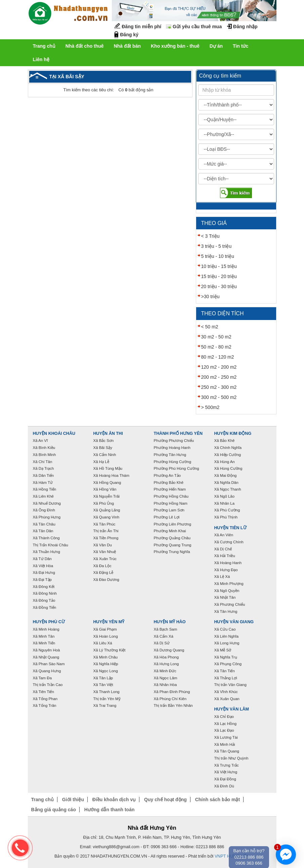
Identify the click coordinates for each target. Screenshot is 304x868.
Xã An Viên (224, 535)
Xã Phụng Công (228, 664)
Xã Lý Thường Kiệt (110, 650)
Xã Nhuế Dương (47, 503)
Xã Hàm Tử (43, 483)
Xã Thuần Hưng (47, 552)
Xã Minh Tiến (44, 643)
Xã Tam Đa (42, 678)
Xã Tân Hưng (226, 611)
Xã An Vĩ (40, 441)
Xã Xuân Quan (227, 699)
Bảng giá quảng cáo (54, 810)
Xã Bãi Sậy (103, 448)
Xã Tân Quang (227, 751)
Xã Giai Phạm (105, 629)
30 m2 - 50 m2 (216, 337)
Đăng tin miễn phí (142, 27)
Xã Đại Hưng (44, 573)
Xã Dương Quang (169, 650)
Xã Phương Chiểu (230, 604)
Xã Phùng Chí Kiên (170, 699)
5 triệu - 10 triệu (218, 256)
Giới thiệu (73, 800)
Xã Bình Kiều (44, 448)
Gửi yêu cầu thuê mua (197, 27)
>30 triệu (210, 296)
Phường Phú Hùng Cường (177, 468)
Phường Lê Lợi (167, 517)
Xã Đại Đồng (225, 779)
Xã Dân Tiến (44, 475)
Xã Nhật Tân (225, 597)
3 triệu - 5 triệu (216, 246)
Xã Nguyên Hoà (47, 650)
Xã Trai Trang (105, 705)
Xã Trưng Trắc (227, 765)
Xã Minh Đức (165, 671)
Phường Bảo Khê (169, 483)
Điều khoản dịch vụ (114, 800)
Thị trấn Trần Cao (48, 685)
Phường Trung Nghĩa (172, 552)
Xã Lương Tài (226, 737)
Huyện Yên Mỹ (109, 622)
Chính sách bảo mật (218, 800)
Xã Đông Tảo (44, 600)
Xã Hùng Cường (228, 468)
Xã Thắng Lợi (226, 678)
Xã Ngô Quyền (227, 591)
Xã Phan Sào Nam (49, 664)
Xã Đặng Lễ (103, 573)
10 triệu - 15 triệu (219, 266)
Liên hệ (41, 59)
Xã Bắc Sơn (104, 441)
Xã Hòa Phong (166, 657)
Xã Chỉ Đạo (224, 717)
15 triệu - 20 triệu (219, 276)
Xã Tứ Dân (42, 559)
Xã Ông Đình (44, 510)
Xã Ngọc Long (106, 671)
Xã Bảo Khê (225, 441)
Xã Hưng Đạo (226, 570)
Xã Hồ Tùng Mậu (108, 468)
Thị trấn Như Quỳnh (231, 758)
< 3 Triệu (210, 236)
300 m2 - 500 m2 (219, 397)
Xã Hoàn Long (106, 636)
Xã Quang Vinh (106, 517)
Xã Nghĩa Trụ (226, 657)
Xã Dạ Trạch (44, 468)
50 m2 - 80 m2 (216, 347)
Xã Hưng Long (166, 664)
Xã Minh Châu (106, 657)
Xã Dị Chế (223, 549)
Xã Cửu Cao (225, 629)
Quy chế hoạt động (165, 800)
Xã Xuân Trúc (105, 559)
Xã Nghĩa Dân (226, 483)
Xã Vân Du (103, 545)
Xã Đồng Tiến (45, 607)
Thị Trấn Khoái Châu (51, 545)
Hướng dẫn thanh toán (110, 810)
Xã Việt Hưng (226, 772)
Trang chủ (44, 46)
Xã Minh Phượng (229, 584)
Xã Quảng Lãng (107, 510)
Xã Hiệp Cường (228, 455)
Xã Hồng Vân (105, 489)
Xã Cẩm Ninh (105, 455)
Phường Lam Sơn (169, 510)
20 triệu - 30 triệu (219, 286)
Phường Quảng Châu (172, 538)
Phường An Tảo (167, 475)
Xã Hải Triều (225, 556)
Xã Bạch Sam (166, 629)
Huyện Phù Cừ (49, 622)
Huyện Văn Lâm (232, 709)
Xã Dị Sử (162, 643)
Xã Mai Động (226, 475)
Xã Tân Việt (103, 685)
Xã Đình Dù (224, 786)
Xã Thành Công (46, 538)
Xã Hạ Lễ (101, 462)
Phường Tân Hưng (170, 455)
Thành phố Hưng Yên (178, 433)
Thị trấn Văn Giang (230, 685)
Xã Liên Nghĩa (227, 636)
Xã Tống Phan (45, 699)
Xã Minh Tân (44, 636)
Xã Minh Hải (225, 744)
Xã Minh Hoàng (46, 629)
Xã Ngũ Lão (225, 496)
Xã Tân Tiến (225, 671)
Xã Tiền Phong (106, 538)
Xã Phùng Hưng (47, 517)
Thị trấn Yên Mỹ (107, 699)
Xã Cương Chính (229, 542)
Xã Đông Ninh (45, 593)
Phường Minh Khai (170, 531)
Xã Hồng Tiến (45, 489)
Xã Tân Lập (103, 678)
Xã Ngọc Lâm (166, 678)
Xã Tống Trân (45, 705)
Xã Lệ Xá (222, 577)
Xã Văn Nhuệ (105, 552)
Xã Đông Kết (44, 587)
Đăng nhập (245, 27)
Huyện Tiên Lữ (230, 528)
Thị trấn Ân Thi (106, 531)
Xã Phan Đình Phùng (172, 692)
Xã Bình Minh (45, 455)
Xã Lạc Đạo (224, 730)
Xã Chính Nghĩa (228, 448)
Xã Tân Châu (44, 524)
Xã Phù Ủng (104, 503)
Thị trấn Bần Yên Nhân (173, 705)
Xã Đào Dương (106, 580)
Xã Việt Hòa (43, 566)
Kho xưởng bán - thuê (175, 46)
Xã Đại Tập (42, 580)
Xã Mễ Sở (223, 650)
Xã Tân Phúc (104, 524)
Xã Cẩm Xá (164, 636)
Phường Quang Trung (173, 545)
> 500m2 (210, 407)
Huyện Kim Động (233, 433)
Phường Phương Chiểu (174, 441)
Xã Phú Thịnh (226, 517)
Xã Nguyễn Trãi (107, 496)
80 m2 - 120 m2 (218, 357)
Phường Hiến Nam (170, 489)
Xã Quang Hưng (47, 671)
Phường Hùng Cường (173, 462)
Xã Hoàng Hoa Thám (112, 475)
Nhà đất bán (127, 46)
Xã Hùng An (225, 462)
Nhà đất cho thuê (85, 46)
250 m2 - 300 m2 (219, 387)
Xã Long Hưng (227, 643)
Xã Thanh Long (106, 692)
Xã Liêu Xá (103, 643)
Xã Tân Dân (43, 531)
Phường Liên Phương (173, 524)
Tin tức (241, 46)
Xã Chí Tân (43, 462)
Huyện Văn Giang (234, 622)
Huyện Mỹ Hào (170, 622)
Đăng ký (129, 35)
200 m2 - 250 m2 (219, 377)
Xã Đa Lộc (102, 566)
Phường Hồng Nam (171, 503)
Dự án (216, 46)
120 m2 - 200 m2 (219, 367)
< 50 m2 (210, 327)
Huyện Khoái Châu (54, 433)
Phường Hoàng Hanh (172, 448)
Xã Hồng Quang (107, 483)
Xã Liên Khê (44, 496)
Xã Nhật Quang (46, 657)
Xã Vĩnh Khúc (226, 692)
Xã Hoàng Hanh (228, 563)
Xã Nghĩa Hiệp (106, 664)
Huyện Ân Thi (108, 433)
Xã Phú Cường (227, 510)
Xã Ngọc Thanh (228, 489)
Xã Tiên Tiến (44, 692)
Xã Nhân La (225, 503)
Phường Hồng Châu (171, 496)
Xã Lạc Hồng (226, 724)
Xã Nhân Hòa (165, 685)
